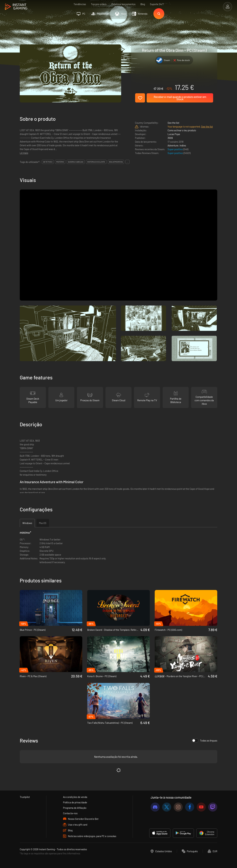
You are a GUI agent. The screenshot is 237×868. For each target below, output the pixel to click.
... (127, 162)
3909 (170, 138)
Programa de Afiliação (75, 808)
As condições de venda (75, 797)
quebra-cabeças (76, 162)
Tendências (80, 4)
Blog (143, 4)
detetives (48, 162)
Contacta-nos (70, 813)
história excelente (96, 162)
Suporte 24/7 (157, 4)
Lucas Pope (174, 134)
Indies (183, 145)
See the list (173, 123)
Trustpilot (25, 797)
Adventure (173, 145)
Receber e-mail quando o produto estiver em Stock (180, 98)
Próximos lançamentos (123, 4)
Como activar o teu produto (182, 130)
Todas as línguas (204, 740)
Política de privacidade (75, 802)
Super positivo (175, 149)
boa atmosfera (116, 162)
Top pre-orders (99, 4)
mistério (60, 162)
